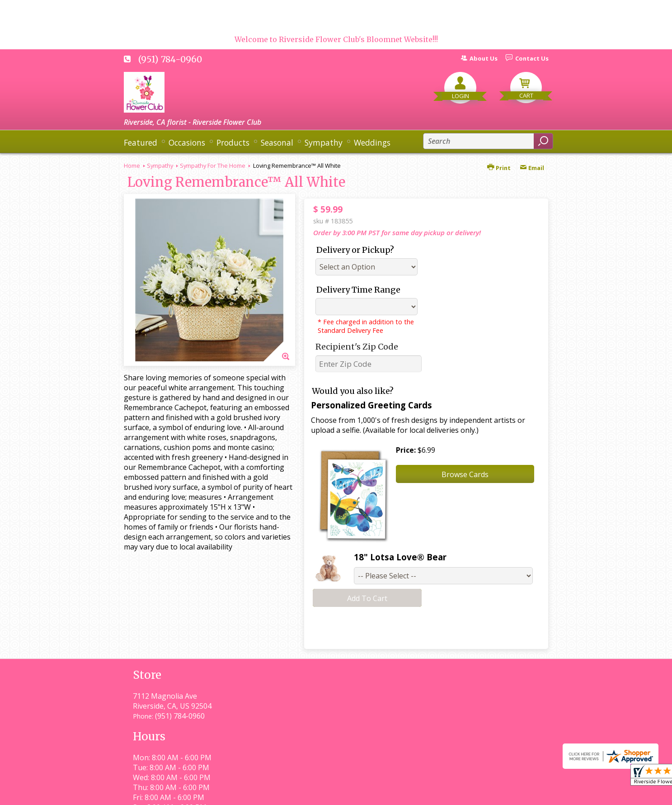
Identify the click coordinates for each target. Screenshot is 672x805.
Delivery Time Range (358, 290)
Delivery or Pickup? (355, 250)
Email (532, 168)
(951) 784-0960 (170, 59)
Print (499, 168)
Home (132, 166)
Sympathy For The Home (213, 166)
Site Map (518, 794)
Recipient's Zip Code (357, 347)
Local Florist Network (455, 794)
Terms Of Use (325, 794)
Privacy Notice (385, 794)
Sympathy (160, 166)
